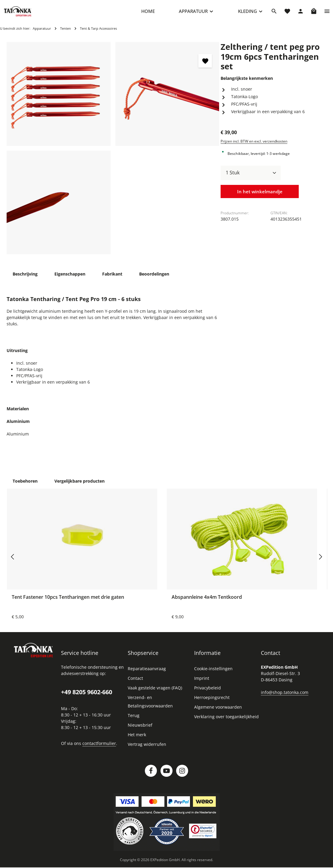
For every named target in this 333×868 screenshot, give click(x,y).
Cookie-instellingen (213, 673)
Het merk (137, 739)
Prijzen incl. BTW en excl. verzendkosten (254, 146)
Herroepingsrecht (212, 702)
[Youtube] (166, 776)
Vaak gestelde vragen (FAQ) (155, 693)
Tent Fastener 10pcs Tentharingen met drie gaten (68, 602)
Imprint (202, 683)
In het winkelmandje (260, 196)
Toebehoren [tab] (25, 485)
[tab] (25, 279)
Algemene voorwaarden (218, 712)
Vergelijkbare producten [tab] (79, 485)
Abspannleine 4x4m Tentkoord (207, 602)
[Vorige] (13, 561)
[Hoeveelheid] (251, 178)
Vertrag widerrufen (147, 749)
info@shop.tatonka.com (285, 697)
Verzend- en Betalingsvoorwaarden (150, 706)
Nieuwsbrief (140, 730)
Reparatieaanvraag (147, 673)
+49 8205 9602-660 (87, 697)
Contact (135, 683)
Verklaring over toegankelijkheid (226, 721)
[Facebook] (151, 776)
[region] (113, 153)
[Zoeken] (274, 14)
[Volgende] (320, 561)
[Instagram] (182, 776)
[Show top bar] (327, 14)
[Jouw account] (301, 14)
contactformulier (99, 748)
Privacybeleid (208, 693)
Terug (134, 720)
